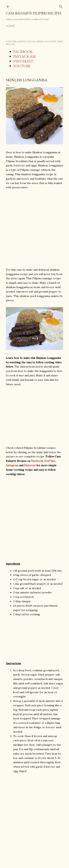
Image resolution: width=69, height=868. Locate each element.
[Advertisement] (34, 229)
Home (10, 26)
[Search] (61, 6)
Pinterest (30, 465)
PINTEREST (23, 61)
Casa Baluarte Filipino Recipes (34, 13)
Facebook (37, 461)
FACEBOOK (23, 52)
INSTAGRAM (24, 56)
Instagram (12, 465)
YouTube (50, 461)
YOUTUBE (22, 66)
